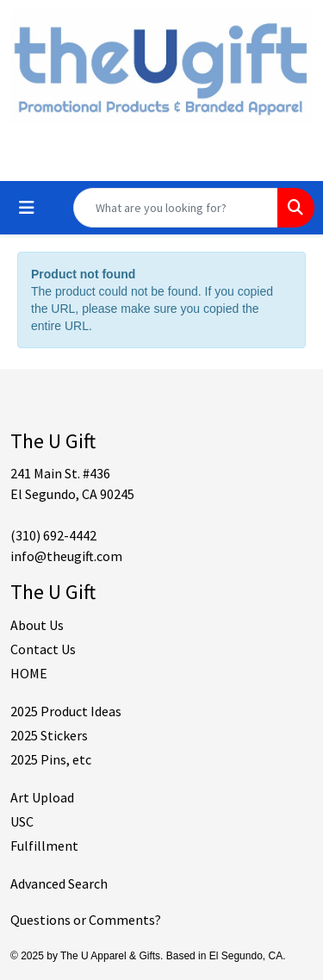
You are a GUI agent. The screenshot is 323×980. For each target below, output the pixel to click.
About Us (37, 625)
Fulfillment (44, 846)
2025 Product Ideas (66, 711)
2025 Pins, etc (51, 759)
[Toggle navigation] (27, 208)
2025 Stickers (49, 735)
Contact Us (43, 649)
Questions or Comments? (86, 920)
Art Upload (42, 797)
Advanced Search (59, 883)
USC (22, 821)
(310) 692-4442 (53, 535)
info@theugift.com (66, 556)
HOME (29, 673)
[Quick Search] (176, 208)
